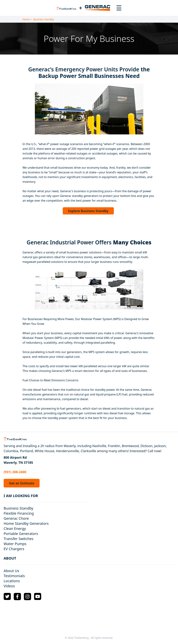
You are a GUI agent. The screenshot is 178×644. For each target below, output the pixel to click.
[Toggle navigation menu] (119, 8)
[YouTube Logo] (38, 596)
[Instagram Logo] (27, 597)
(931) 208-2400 (15, 472)
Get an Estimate (22, 483)
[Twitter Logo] (7, 596)
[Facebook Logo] (17, 597)
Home (26, 19)
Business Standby (44, 19)
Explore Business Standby (88, 211)
